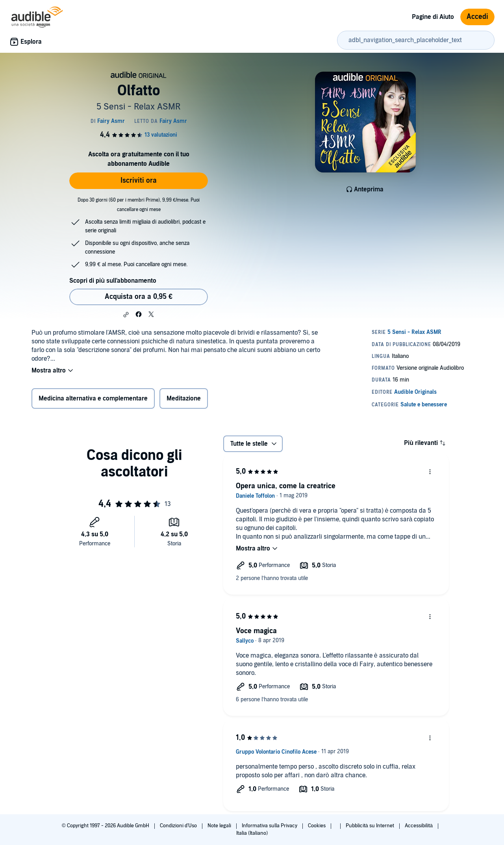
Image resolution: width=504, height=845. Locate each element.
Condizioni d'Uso (179, 826)
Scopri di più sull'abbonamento (113, 281)
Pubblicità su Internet (371, 826)
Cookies (317, 826)
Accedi (477, 17)
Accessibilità (419, 826)
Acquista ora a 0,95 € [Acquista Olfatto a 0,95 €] (139, 297)
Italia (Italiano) (252, 833)
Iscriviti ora (139, 181)
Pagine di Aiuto (433, 17)
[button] (126, 315)
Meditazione (184, 398)
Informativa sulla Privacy (270, 826)
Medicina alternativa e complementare (93, 398)
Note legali (220, 826)
